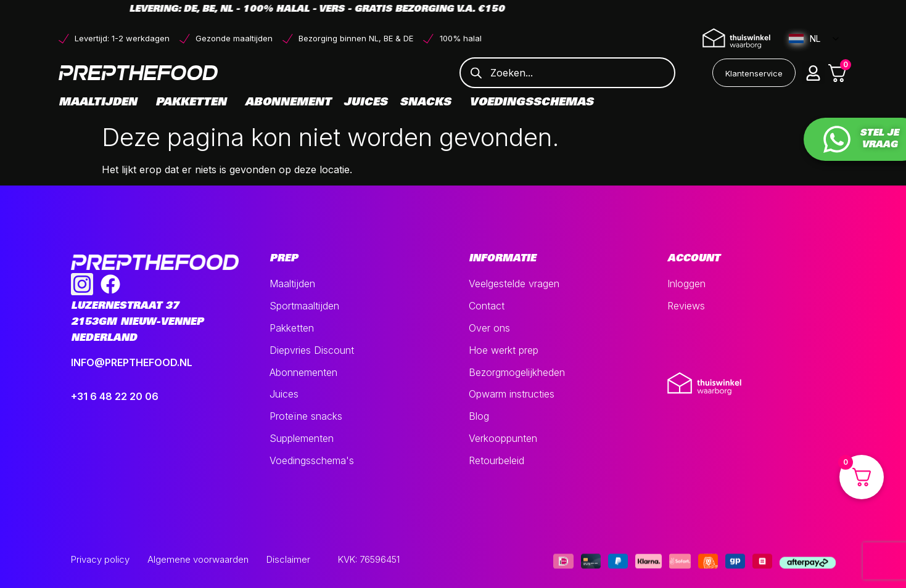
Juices (365, 103)
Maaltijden (101, 103)
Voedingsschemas (531, 103)
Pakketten (194, 103)
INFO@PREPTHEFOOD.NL (132, 362)
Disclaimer (288, 559)
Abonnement (288, 103)
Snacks (428, 103)
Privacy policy (100, 559)
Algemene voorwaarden (198, 559)
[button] (813, 73)
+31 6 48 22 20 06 (115, 396)
